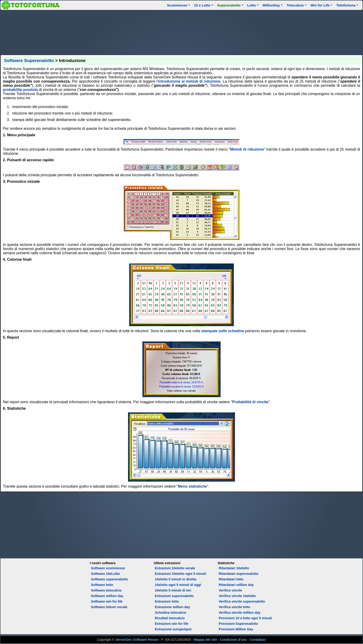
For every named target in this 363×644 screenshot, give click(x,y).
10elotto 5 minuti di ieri (173, 590)
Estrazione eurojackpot (173, 629)
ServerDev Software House (137, 640)
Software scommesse (108, 568)
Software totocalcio (106, 590)
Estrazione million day (172, 607)
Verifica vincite (230, 590)
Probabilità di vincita (250, 402)
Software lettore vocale (109, 607)
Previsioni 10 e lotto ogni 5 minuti (245, 618)
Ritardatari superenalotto (239, 574)
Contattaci (258, 640)
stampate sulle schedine (223, 331)
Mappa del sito (206, 640)
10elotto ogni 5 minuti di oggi (178, 585)
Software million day (107, 596)
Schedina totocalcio (171, 613)
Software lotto (102, 585)
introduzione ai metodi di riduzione (189, 81)
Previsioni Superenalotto (238, 624)
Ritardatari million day (236, 585)
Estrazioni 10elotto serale (175, 568)
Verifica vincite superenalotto (242, 601)
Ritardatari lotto (231, 579)
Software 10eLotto (105, 574)
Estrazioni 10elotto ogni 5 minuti (180, 574)
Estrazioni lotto (167, 601)
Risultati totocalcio (170, 618)
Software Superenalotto (29, 60)
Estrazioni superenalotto (174, 596)
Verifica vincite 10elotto (237, 596)
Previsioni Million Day (236, 629)
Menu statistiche (192, 486)
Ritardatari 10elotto (234, 568)
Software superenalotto (110, 579)
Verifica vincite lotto (235, 607)
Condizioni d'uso (233, 640)
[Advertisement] (181, 32)
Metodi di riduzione (247, 149)
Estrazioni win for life (172, 624)
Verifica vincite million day (240, 613)
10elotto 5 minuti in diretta (176, 579)
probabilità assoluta (20, 90)
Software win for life (107, 601)
